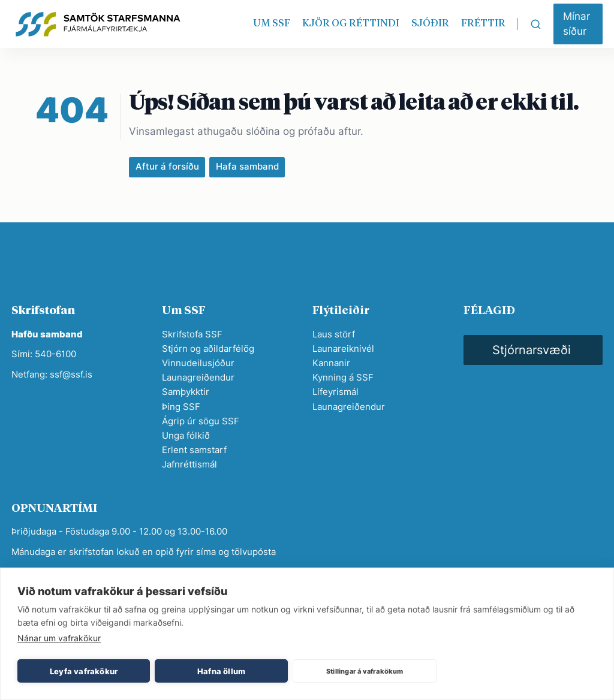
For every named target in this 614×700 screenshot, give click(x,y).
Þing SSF (181, 407)
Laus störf (334, 334)
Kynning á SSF (343, 377)
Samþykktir (186, 392)
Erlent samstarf (194, 450)
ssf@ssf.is (71, 374)
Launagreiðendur (198, 377)
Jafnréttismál (189, 464)
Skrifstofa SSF (192, 334)
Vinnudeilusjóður (198, 363)
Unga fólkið (186, 435)
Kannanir (331, 363)
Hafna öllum (221, 671)
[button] (578, 24)
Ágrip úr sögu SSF (201, 421)
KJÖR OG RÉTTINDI (351, 24)
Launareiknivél (343, 349)
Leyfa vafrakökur (84, 671)
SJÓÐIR (430, 24)
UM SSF (272, 24)
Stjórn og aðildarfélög (208, 349)
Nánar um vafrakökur (59, 638)
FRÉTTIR (483, 24)
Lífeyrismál (335, 392)
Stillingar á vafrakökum (365, 671)
